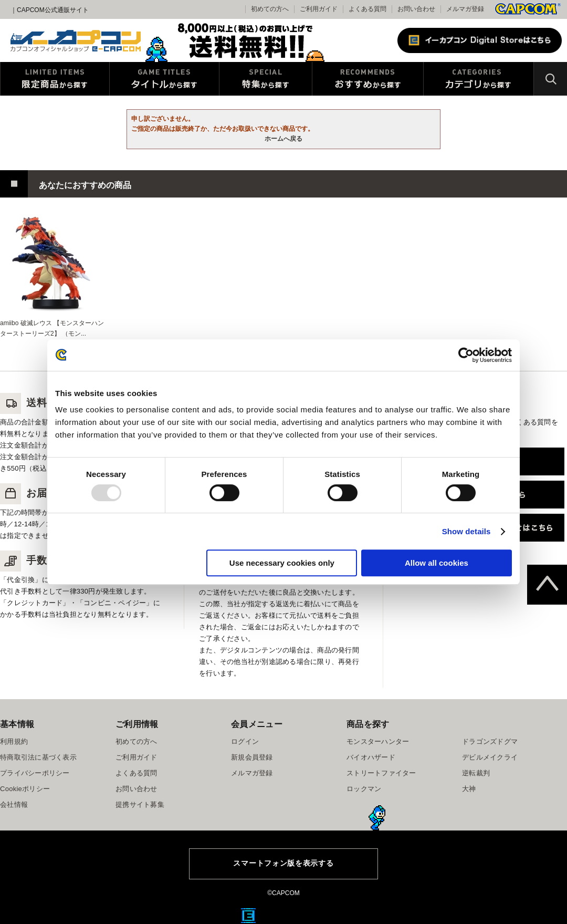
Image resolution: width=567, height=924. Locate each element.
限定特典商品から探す (55, 79)
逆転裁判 (476, 773)
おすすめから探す (368, 79)
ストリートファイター (381, 773)
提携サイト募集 (140, 804)
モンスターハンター (378, 741)
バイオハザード (371, 757)
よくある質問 (367, 9)
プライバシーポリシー (35, 773)
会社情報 (14, 804)
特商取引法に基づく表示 (38, 757)
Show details (466, 531)
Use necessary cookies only (282, 563)
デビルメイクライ (490, 757)
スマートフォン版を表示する (283, 863)
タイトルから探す (164, 79)
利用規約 (14, 741)
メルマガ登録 (465, 9)
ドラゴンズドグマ (490, 741)
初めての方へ (136, 741)
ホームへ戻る (283, 139)
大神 (469, 789)
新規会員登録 (252, 757)
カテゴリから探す (479, 79)
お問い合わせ (416, 9)
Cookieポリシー (25, 789)
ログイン (245, 741)
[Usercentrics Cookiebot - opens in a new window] (466, 355)
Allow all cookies (437, 563)
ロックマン (364, 789)
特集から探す (266, 79)
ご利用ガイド (136, 757)
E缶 (248, 916)
